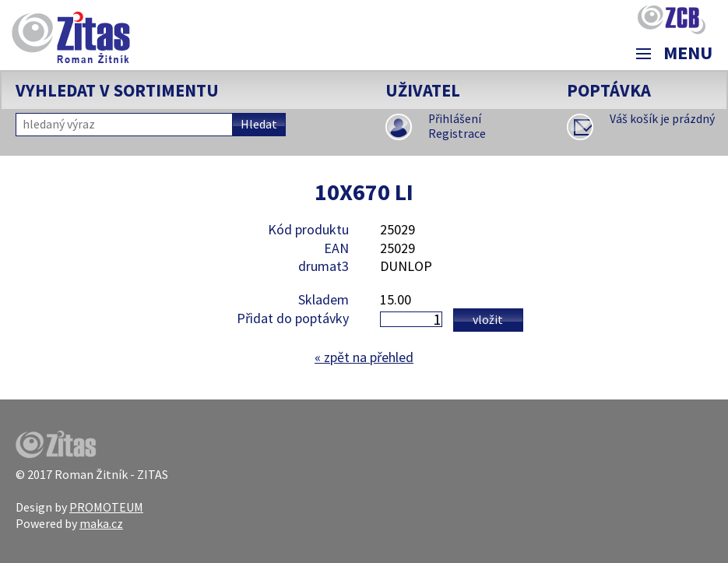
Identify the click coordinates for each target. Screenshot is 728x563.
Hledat (259, 124)
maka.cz (101, 523)
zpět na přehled (364, 357)
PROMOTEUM (106, 507)
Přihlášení (455, 119)
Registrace (457, 134)
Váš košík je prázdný (662, 119)
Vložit (488, 319)
